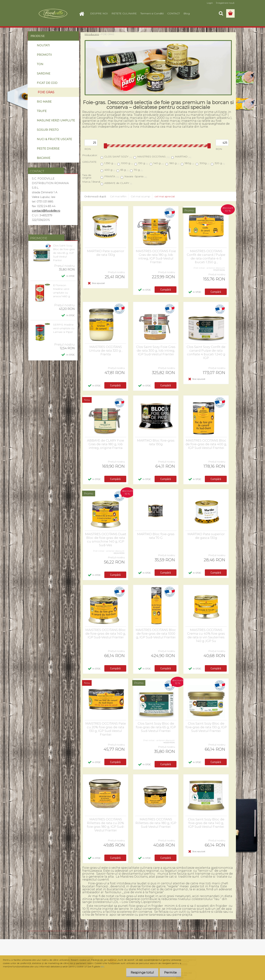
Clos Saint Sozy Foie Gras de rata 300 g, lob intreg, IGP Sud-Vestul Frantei (156, 351)
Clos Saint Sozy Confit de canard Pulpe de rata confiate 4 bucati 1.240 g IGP (206, 352)
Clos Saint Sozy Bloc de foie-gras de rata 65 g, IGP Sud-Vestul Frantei (64, 253)
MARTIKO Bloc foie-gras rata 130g (156, 442)
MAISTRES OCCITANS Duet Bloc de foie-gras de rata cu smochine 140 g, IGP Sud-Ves (106, 540)
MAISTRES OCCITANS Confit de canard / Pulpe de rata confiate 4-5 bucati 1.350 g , (206, 257)
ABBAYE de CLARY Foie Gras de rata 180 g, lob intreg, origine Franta (106, 444)
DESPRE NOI (99, 13)
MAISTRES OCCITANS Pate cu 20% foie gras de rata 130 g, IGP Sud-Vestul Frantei (106, 729)
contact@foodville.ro (46, 211)
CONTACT (174, 13)
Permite (170, 973)
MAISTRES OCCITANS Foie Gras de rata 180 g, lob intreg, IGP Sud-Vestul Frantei (156, 257)
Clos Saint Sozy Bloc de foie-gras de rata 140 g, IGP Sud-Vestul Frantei (206, 823)
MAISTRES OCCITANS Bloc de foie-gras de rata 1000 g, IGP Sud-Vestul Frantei (156, 634)
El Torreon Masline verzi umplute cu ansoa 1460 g (61, 291)
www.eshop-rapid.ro (62, 934)
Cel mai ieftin (118, 196)
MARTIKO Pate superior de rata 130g (106, 253)
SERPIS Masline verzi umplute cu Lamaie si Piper (64, 328)
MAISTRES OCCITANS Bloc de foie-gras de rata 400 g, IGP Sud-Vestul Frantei (206, 444)
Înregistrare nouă (225, 3)
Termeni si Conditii (152, 13)
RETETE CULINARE (124, 13)
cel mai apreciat (165, 196)
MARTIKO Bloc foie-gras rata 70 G (156, 536)
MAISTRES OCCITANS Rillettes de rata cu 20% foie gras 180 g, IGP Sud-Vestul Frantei (106, 825)
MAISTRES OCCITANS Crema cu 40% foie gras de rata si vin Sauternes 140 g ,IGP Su (206, 635)
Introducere (92, 34)
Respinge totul (142, 973)
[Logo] (53, 14)
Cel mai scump (141, 196)
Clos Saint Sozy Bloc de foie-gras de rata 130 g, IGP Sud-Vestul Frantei (206, 727)
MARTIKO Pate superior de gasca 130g (206, 536)
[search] (221, 13)
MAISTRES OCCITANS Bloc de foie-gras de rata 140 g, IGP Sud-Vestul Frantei (106, 634)
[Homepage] (83, 13)
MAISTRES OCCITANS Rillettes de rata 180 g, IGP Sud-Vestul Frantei (156, 823)
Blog (187, 13)
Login (210, 3)
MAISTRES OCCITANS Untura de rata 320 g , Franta (106, 351)
